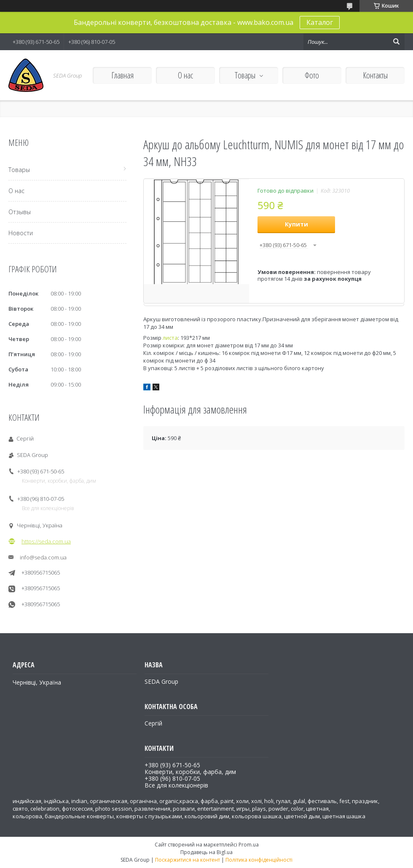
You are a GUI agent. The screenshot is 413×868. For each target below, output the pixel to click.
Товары (245, 75)
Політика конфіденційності (259, 860)
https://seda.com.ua (46, 541)
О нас (185, 75)
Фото (312, 75)
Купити (296, 224)
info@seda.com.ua (43, 557)
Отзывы (20, 212)
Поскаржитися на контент (188, 860)
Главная (122, 75)
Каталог (320, 22)
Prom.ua (249, 845)
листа (170, 338)
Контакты (375, 75)
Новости (21, 233)
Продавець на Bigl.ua (206, 852)
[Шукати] (396, 42)
